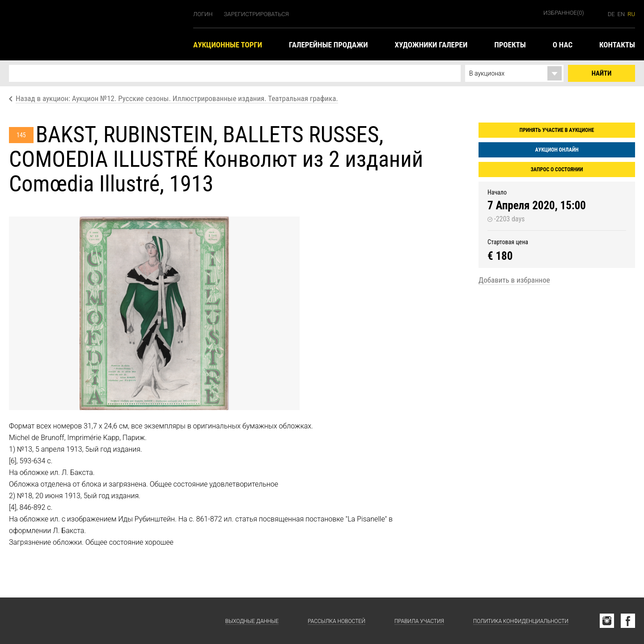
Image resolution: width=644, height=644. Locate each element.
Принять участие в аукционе (557, 130)
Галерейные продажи (328, 45)
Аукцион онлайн (557, 150)
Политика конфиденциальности (521, 621)
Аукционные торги (228, 45)
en (621, 14)
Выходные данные (252, 621)
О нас (563, 45)
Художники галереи (431, 45)
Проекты (510, 45)
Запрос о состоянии (557, 169)
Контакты (617, 45)
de (611, 14)
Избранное (564, 13)
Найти (602, 73)
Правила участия (419, 621)
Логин (203, 14)
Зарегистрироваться (256, 14)
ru (631, 14)
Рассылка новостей (336, 621)
